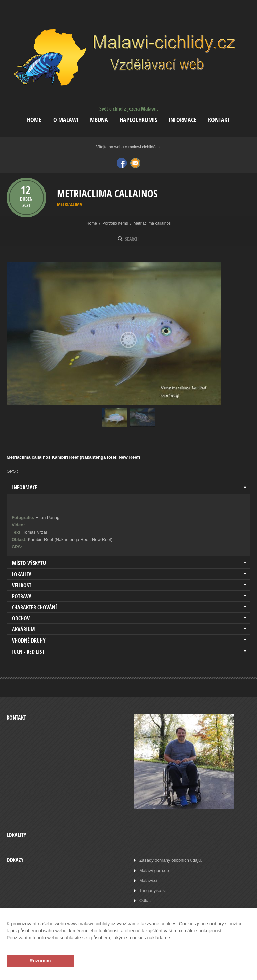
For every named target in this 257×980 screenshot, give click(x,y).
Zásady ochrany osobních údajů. (171, 860)
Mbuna (99, 120)
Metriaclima (69, 204)
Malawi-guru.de (154, 870)
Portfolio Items (115, 223)
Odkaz (146, 900)
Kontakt (219, 120)
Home (34, 120)
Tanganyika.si (152, 890)
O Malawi (66, 120)
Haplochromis (138, 120)
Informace (183, 120)
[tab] (128, 487)
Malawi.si (148, 880)
